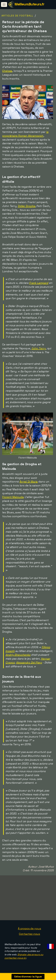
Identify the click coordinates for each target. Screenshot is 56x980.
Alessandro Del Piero (29, 662)
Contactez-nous (30, 936)
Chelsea (7, 71)
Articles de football (17, 16)
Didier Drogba (27, 206)
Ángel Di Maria (29, 482)
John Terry (39, 348)
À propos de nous (29, 931)
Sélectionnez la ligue (28, 976)
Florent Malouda (13, 497)
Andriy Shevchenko (18, 655)
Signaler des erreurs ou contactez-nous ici (24, 958)
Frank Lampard (39, 283)
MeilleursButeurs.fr (29, 4)
